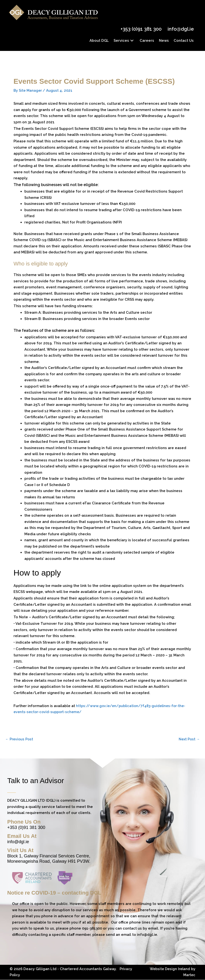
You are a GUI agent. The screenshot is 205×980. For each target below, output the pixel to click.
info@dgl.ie (180, 29)
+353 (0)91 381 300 (140, 29)
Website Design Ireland (169, 969)
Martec (189, 975)
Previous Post (20, 739)
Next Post (189, 739)
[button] (131, 40)
